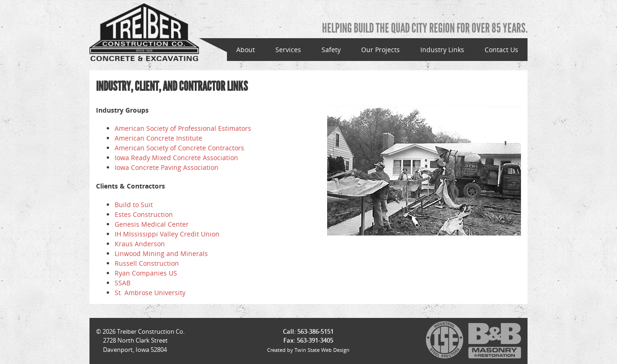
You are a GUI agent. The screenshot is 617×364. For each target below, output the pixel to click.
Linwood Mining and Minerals (161, 253)
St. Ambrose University (150, 293)
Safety (331, 50)
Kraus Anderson (140, 244)
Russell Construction (147, 263)
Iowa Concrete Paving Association (167, 167)
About (246, 50)
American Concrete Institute (158, 138)
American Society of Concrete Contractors (179, 148)
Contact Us (501, 50)
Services (288, 50)
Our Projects (380, 50)
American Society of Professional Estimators (183, 128)
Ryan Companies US (146, 273)
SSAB (123, 283)
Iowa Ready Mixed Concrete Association (176, 158)
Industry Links (442, 50)
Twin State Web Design (322, 350)
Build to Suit (134, 205)
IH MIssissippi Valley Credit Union (167, 234)
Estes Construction (144, 214)
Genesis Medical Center (152, 224)
